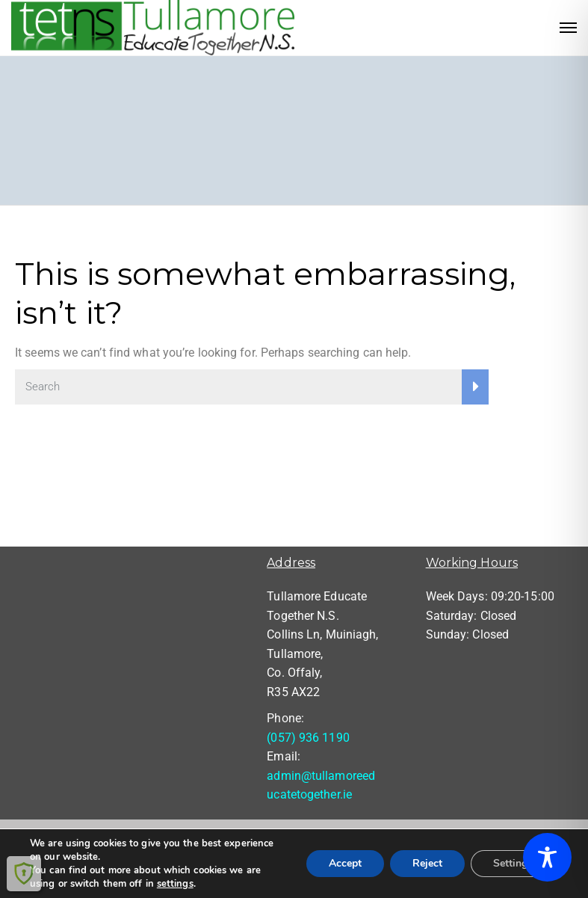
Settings (513, 863)
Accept (345, 863)
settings (175, 884)
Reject (427, 863)
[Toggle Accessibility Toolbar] (547, 857)
